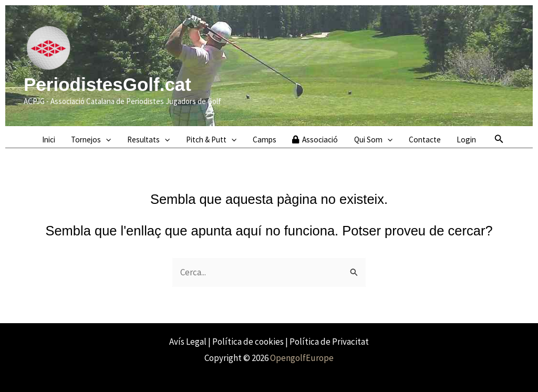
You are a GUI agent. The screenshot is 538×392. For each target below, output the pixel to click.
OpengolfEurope (302, 358)
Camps (265, 140)
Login (466, 140)
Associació (315, 140)
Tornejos (91, 140)
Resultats (148, 140)
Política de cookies (248, 342)
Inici (49, 140)
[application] (106, 140)
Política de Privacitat (329, 342)
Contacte (425, 140)
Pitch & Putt (211, 140)
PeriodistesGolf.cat (107, 84)
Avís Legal (188, 342)
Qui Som (373, 140)
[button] (499, 139)
